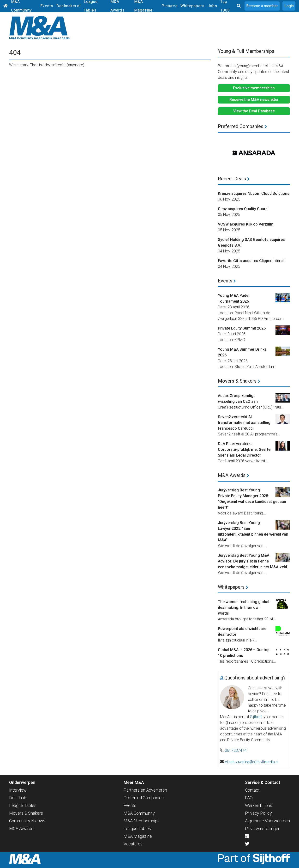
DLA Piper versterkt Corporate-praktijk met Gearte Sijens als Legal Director (244, 449)
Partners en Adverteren (145, 790)
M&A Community (139, 813)
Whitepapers (192, 6)
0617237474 (236, 750)
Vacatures (133, 844)
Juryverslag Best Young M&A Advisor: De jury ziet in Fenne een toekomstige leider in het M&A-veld (252, 561)
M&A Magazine (138, 836)
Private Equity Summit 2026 (242, 328)
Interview (18, 790)
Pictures (170, 6)
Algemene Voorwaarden (267, 821)
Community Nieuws (27, 821)
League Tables (23, 805)
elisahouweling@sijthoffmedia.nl (252, 762)
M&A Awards (233, 475)
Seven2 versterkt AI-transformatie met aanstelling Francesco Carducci (244, 423)
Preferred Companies (242, 126)
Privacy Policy (258, 813)
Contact (252, 790)
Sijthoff (256, 717)
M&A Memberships (142, 821)
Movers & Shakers (239, 381)
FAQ (249, 798)
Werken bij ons (259, 805)
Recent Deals (234, 179)
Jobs (212, 6)
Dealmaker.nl (69, 6)
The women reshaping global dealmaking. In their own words (244, 608)
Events (47, 6)
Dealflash (18, 798)
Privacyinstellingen (263, 828)
